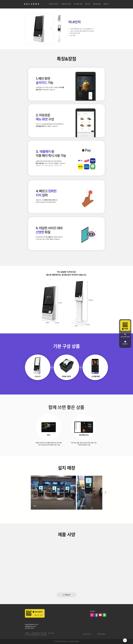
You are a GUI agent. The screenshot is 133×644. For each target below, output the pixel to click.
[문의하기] (125, 343)
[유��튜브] (100, 615)
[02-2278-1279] (125, 335)
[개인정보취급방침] (101, 634)
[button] (54, 4)
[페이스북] (96, 615)
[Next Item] (51, 29)
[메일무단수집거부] (87, 634)
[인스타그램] (92, 615)
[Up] (125, 640)
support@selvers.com (32, 624)
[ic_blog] (104, 615)
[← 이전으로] (66, 595)
